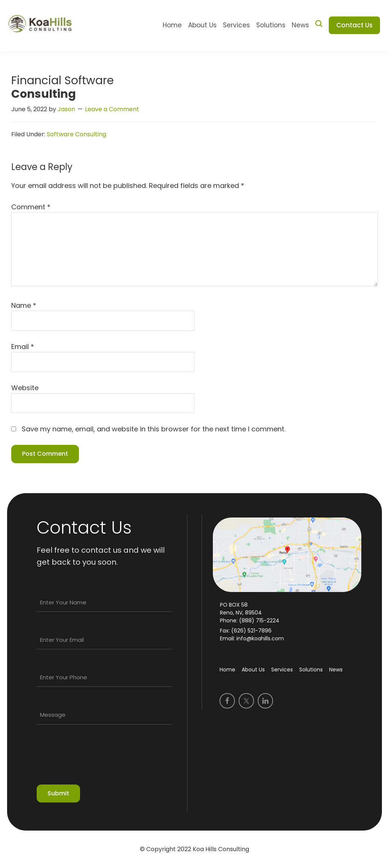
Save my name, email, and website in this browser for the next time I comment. (154, 429)
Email (23, 347)
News (336, 670)
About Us (253, 670)
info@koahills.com (259, 638)
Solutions (311, 670)
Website (25, 388)
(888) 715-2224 (259, 620)
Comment (31, 207)
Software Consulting (76, 134)
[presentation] (94, 758)
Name (24, 305)
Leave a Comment (112, 109)
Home (227, 670)
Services (282, 670)
